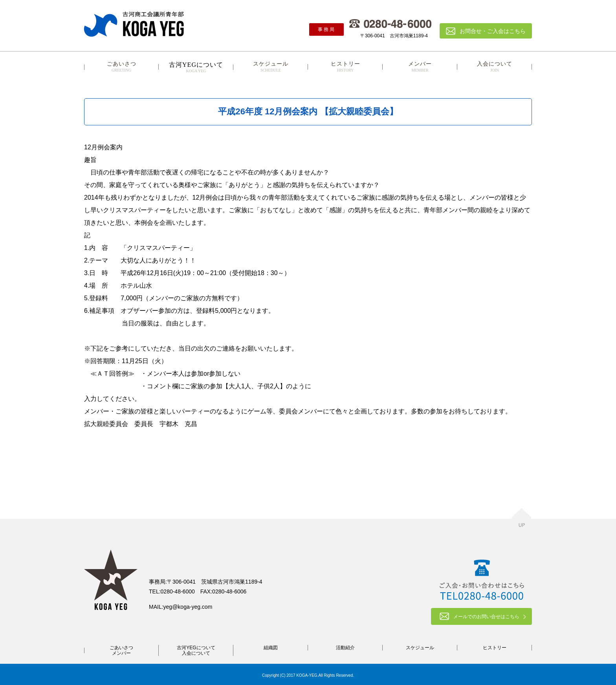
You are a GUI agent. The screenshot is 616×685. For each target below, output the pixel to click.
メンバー (420, 67)
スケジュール (271, 67)
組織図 (271, 648)
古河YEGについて (196, 648)
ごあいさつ (121, 67)
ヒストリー (345, 67)
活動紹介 (345, 648)
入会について (495, 67)
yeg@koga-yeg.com (188, 607)
